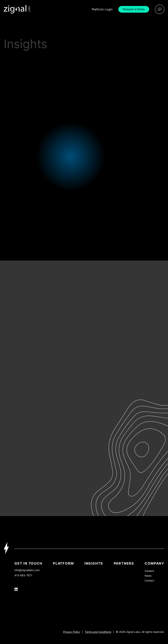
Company (154, 563)
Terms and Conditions (98, 632)
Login (102, 9)
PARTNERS (124, 563)
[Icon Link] (17, 9)
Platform (63, 563)
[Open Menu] (160, 9)
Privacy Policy (72, 632)
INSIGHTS (94, 563)
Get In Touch (28, 563)
